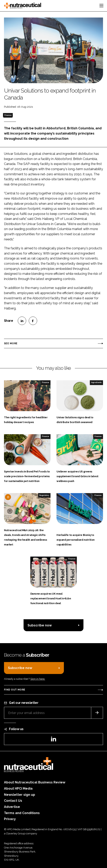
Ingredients (96, 382)
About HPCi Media (18, 789)
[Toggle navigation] (101, 6)
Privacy (10, 819)
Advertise (12, 807)
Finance (8, 115)
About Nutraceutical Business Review (35, 782)
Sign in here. (38, 679)
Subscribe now (40, 625)
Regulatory (44, 495)
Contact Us (13, 801)
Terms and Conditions (22, 813)
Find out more (15, 690)
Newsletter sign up (20, 795)
